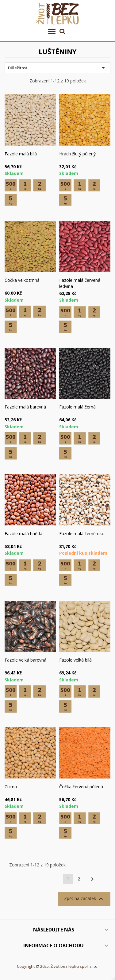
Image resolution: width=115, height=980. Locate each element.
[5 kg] (11, 200)
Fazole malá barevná (25, 407)
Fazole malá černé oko (82, 534)
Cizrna (11, 787)
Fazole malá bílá (21, 154)
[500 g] (11, 185)
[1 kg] (25, 185)
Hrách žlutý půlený (77, 154)
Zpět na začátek (84, 899)
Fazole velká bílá (75, 660)
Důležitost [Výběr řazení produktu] (57, 68)
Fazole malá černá (77, 407)
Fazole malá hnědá (23, 534)
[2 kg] (40, 185)
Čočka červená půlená (81, 787)
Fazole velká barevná (25, 660)
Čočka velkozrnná (22, 280)
